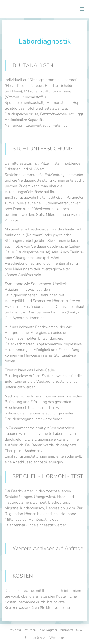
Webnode (57, 638)
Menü (82, 9)
